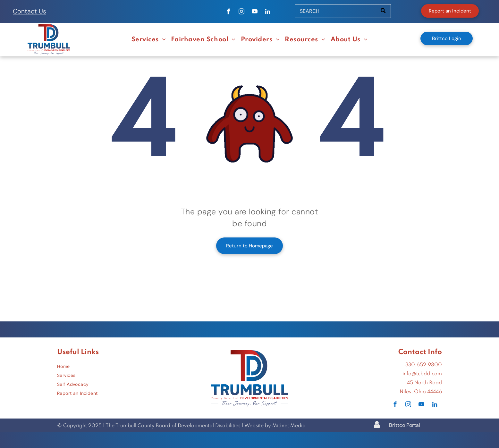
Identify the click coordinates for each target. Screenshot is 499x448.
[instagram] (241, 12)
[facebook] (228, 12)
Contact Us (30, 11)
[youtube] (254, 12)
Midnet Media (289, 426)
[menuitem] (149, 40)
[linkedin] (268, 12)
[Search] (343, 11)
